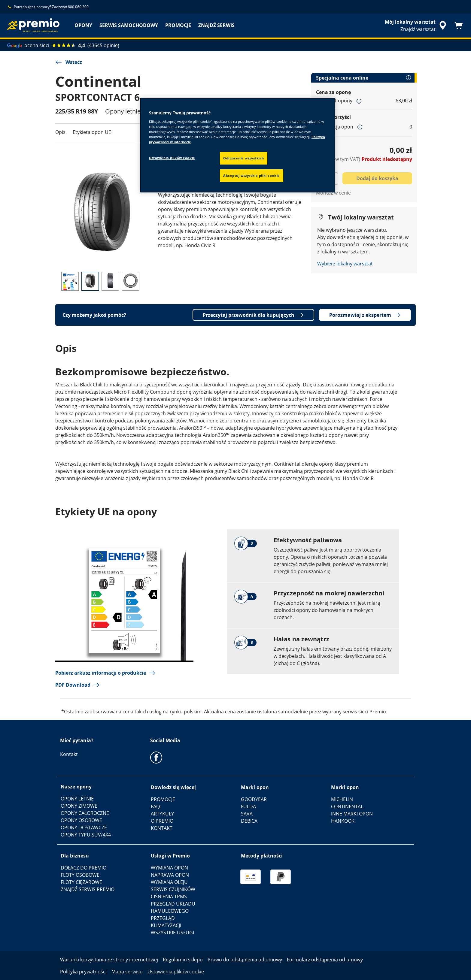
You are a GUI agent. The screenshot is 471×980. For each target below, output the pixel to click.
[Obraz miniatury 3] (110, 281)
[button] (359, 101)
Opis (60, 132)
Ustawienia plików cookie (172, 158)
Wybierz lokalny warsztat (345, 264)
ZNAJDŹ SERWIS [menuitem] (216, 25)
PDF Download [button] (78, 685)
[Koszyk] (458, 26)
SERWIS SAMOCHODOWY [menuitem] (129, 25)
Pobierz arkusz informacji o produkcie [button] (105, 673)
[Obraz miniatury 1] (70, 281)
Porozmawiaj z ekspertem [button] (365, 315)
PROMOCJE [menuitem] (178, 25)
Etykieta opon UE (92, 132)
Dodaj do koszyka (377, 178)
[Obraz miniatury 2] (90, 281)
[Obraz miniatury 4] (131, 281)
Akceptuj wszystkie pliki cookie (252, 175)
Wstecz (69, 62)
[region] (238, 145)
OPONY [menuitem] (83, 25)
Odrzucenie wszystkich (244, 158)
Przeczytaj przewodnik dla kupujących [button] (253, 315)
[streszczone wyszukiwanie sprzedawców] (416, 26)
